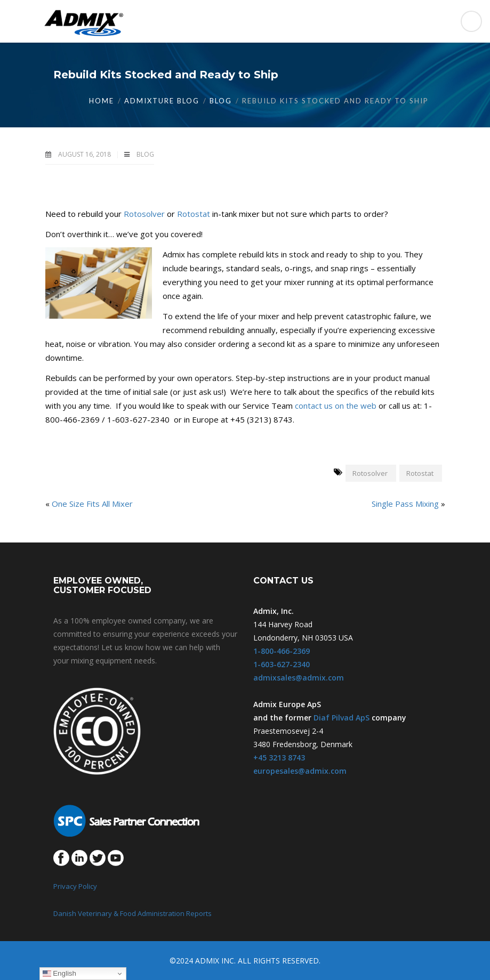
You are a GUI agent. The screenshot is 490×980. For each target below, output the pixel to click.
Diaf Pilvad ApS (342, 718)
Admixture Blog (162, 101)
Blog (221, 101)
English (59, 974)
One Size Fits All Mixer (92, 504)
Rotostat (194, 214)
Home (102, 101)
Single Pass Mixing (405, 504)
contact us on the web (336, 406)
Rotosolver (144, 214)
